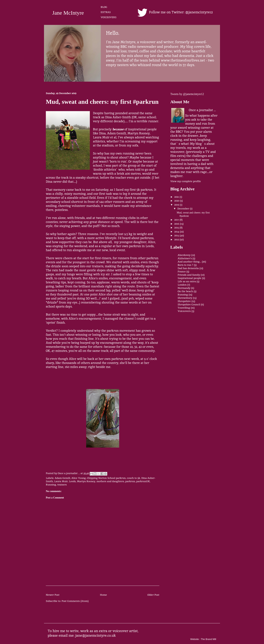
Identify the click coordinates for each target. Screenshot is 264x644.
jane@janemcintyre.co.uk (96, 635)
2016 (177, 224)
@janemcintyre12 (199, 12)
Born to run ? (185, 265)
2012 (177, 239)
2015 (177, 228)
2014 (177, 232)
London (182, 285)
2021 (177, 197)
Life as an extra (187, 281)
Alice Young (78, 478)
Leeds (72, 481)
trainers (62, 485)
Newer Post (53, 595)
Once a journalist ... (202, 110)
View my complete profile (186, 181)
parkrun (130, 481)
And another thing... (189, 262)
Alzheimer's (185, 258)
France (182, 271)
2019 (177, 205)
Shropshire (184, 301)
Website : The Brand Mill (203, 639)
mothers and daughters (110, 481)
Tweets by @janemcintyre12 (187, 94)
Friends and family (189, 275)
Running (51, 485)
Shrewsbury (185, 298)
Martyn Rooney (86, 481)
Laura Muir (61, 481)
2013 (177, 235)
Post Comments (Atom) (75, 601)
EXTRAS (106, 12)
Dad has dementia (188, 268)
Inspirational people (189, 278)
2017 (177, 220)
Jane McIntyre (68, 13)
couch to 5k (133, 478)
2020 (177, 201)
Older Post (153, 595)
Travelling (184, 308)
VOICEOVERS (109, 17)
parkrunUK (143, 481)
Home (103, 595)
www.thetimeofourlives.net (183, 60)
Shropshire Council (189, 304)
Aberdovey (184, 255)
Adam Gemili (62, 478)
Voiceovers (184, 311)
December (184, 209)
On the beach (185, 291)
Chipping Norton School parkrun (106, 478)
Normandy (184, 288)
